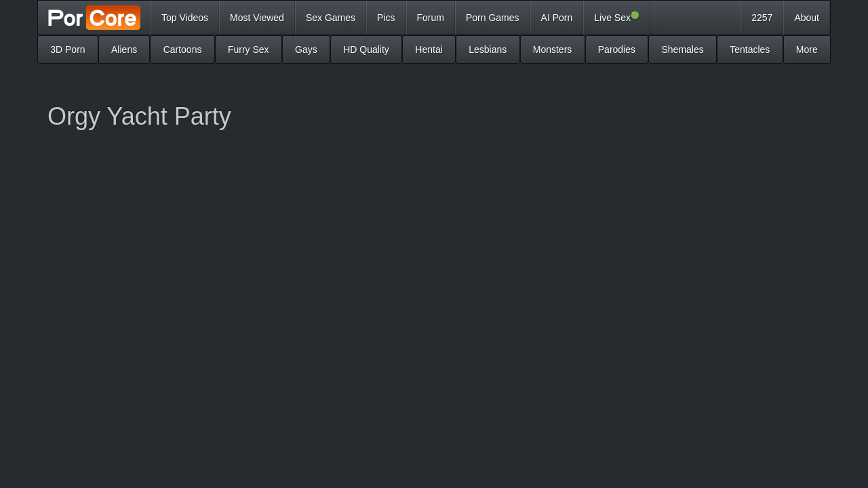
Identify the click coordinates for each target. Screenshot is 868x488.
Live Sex (617, 17)
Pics (386, 18)
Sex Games (331, 18)
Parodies (617, 49)
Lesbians (488, 49)
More (807, 49)
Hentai (429, 49)
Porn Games (493, 18)
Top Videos (185, 18)
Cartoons (183, 49)
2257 (762, 18)
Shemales (682, 49)
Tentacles (750, 49)
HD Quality (366, 49)
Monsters (553, 49)
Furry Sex (249, 49)
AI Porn (557, 18)
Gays (306, 49)
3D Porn (67, 49)
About (807, 18)
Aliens (124, 49)
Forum (431, 18)
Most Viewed (257, 18)
